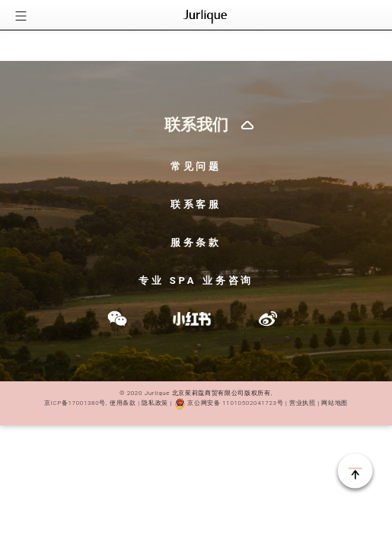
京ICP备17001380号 (75, 403)
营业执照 (301, 403)
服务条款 (196, 242)
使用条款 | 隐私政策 (139, 403)
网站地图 (335, 403)
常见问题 (196, 166)
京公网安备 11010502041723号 (229, 403)
